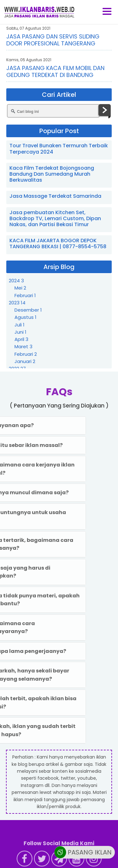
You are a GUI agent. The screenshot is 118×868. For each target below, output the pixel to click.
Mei (20, 288)
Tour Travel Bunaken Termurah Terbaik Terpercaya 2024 (59, 149)
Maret (23, 346)
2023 (17, 303)
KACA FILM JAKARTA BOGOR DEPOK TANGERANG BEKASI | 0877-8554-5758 (58, 243)
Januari (25, 361)
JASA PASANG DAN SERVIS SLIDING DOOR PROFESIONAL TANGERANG (53, 40)
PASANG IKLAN (83, 853)
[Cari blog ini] (53, 111)
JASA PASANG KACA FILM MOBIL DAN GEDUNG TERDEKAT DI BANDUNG (55, 71)
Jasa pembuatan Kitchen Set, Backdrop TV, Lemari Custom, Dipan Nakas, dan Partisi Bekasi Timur (55, 218)
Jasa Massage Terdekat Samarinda (55, 196)
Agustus (25, 317)
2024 (16, 281)
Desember (28, 310)
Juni (20, 332)
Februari (25, 295)
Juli (20, 325)
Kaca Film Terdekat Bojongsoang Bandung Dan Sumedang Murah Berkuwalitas (52, 174)
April (21, 339)
